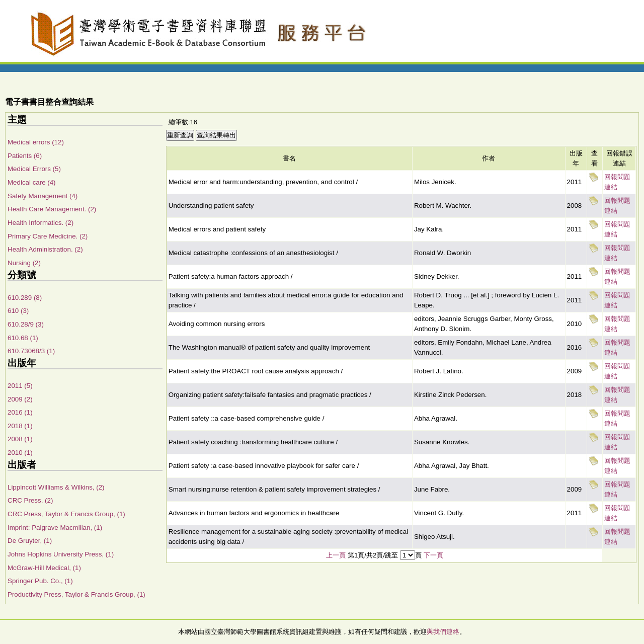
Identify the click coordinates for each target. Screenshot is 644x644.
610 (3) (18, 311)
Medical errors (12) (36, 142)
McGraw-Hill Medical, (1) (44, 568)
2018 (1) (20, 426)
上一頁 (336, 555)
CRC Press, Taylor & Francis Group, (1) (66, 514)
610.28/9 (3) (26, 324)
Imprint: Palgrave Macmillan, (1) (55, 528)
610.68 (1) (23, 338)
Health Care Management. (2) (52, 209)
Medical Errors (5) (34, 169)
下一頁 (433, 555)
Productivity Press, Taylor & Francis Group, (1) (76, 594)
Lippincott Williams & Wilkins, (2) (56, 487)
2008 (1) (20, 439)
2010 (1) (20, 453)
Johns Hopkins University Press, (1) (61, 554)
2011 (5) (20, 386)
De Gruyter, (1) (30, 541)
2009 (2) (20, 399)
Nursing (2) (24, 263)
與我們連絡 (443, 632)
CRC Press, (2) (30, 500)
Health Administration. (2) (45, 249)
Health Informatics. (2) (41, 223)
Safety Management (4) (43, 196)
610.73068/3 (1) (31, 351)
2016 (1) (20, 412)
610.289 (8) (25, 298)
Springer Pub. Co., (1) (40, 581)
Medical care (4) (32, 182)
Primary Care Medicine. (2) (48, 236)
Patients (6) (25, 156)
